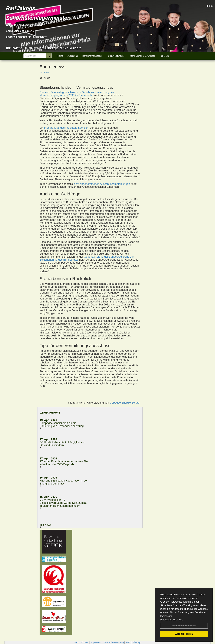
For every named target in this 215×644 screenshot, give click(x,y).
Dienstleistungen (117, 56)
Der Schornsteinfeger (93, 56)
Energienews (50, 412)
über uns (166, 56)
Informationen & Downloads (143, 56)
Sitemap (137, 642)
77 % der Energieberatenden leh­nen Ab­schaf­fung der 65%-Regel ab (64, 463)
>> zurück (44, 72)
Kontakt (85, 642)
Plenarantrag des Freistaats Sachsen (66, 128)
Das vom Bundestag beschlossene (61, 92)
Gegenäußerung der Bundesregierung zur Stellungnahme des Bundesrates (87, 258)
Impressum (166, 616)
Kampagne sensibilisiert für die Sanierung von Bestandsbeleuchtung (62, 425)
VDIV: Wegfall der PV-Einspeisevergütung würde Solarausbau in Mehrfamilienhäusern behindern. (63, 503)
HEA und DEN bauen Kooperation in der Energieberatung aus (64, 482)
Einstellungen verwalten (184, 626)
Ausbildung (73, 56)
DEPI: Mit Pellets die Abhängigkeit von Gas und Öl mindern (63, 444)
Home (60, 56)
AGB (128, 642)
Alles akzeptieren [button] (184, 634)
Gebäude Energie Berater (125, 403)
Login (77, 642)
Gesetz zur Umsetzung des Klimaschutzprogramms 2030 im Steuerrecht (77, 94)
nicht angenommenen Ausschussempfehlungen (102, 184)
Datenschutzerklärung (172, 620)
